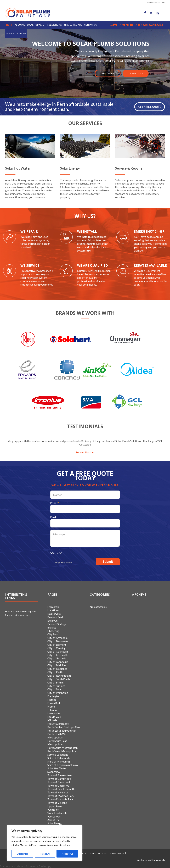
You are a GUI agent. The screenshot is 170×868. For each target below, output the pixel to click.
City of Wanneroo (58, 693)
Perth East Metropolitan (62, 730)
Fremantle (53, 607)
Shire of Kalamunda (59, 758)
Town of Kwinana (58, 792)
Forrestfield (54, 703)
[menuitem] (9, 25)
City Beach (54, 634)
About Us (53, 820)
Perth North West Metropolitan (58, 736)
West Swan (54, 816)
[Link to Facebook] (145, 13)
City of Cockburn (58, 651)
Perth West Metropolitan (62, 751)
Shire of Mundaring (59, 761)
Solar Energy (55, 823)
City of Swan (55, 689)
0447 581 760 (159, 2)
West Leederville (57, 813)
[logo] (28, 13)
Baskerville (54, 614)
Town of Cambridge (59, 779)
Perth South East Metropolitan (57, 742)
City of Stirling (56, 682)
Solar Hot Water (57, 768)
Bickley (52, 627)
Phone (55, 503)
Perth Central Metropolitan (64, 727)
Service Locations (58, 755)
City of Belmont (57, 645)
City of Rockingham (59, 675)
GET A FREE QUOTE (150, 107)
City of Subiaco (56, 686)
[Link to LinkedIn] (157, 13)
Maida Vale (54, 717)
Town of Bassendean (59, 775)
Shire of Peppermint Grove (63, 765)
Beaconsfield (55, 617)
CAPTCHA (56, 553)
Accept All (67, 854)
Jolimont (53, 710)
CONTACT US (136, 73)
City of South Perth (59, 679)
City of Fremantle (58, 655)
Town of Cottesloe (58, 785)
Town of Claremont (59, 782)
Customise (22, 854)
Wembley (53, 809)
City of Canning (56, 648)
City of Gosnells (57, 658)
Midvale (52, 720)
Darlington (54, 696)
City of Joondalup (58, 662)
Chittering (53, 631)
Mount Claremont (58, 724)
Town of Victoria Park (60, 799)
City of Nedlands (57, 669)
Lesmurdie (53, 713)
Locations (53, 610)
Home (51, 706)
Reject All (45, 854)
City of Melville (56, 665)
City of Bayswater (58, 641)
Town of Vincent (57, 803)
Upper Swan (55, 806)
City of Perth (55, 672)
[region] (45, 843)
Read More (108, 73)
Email (54, 517)
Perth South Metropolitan (63, 748)
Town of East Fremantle (61, 789)
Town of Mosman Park (61, 796)
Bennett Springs (57, 624)
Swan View (54, 772)
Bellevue (52, 621)
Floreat (52, 700)
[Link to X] (151, 13)
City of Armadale (57, 638)
